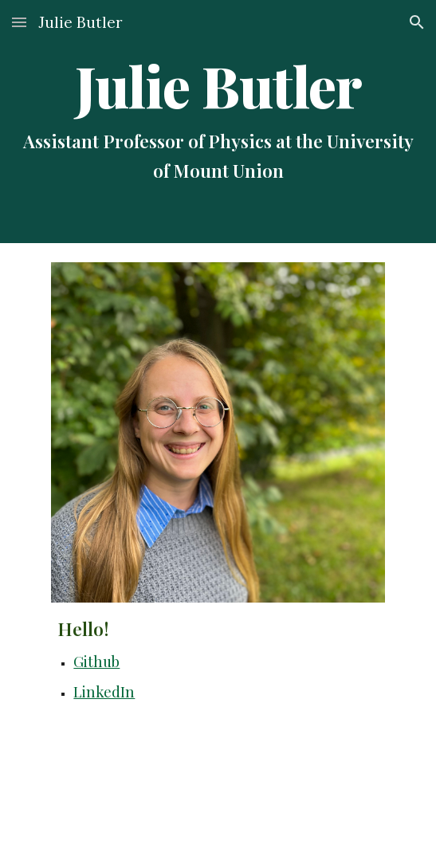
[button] (19, 22)
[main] (218, 122)
